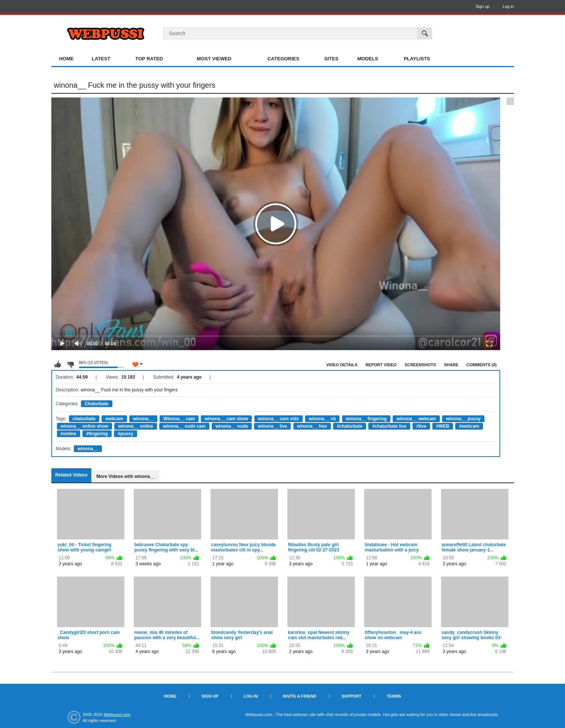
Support (352, 696)
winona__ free (312, 426)
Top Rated (149, 59)
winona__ (143, 419)
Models (368, 59)
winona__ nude (232, 426)
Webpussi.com (117, 715)
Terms (394, 696)
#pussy (125, 434)
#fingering (97, 434)
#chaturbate (350, 426)
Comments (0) (482, 365)
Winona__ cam (179, 419)
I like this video (58, 364)
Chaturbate (96, 404)
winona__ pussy (463, 419)
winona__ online (135, 426)
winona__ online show (84, 426)
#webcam (469, 426)
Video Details (342, 365)
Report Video (381, 365)
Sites (332, 59)
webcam (114, 419)
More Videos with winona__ (126, 476)
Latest (101, 59)
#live (421, 426)
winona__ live (272, 426)
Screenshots (420, 365)
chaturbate (84, 419)
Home (67, 59)
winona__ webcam (416, 419)
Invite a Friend (300, 696)
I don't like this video (70, 364)
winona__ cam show (226, 419)
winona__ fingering (366, 419)
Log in (508, 6)
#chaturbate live (389, 426)
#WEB (443, 426)
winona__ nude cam (184, 426)
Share (451, 365)
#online (69, 434)
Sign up (482, 6)
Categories (283, 59)
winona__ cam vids (279, 419)
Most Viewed (214, 59)
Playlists (417, 59)
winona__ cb (322, 419)
